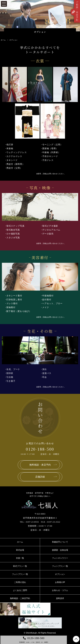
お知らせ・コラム (60, 590)
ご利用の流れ (20, 582)
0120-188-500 (40, 449)
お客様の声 (60, 582)
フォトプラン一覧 (60, 566)
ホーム (20, 542)
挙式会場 (20, 550)
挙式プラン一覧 (20, 566)
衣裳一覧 (20, 558)
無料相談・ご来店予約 (20, 598)
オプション (60, 574)
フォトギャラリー (60, 558)
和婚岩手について (60, 542)
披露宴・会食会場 (60, 550)
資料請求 (60, 598)
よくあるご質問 (20, 590)
